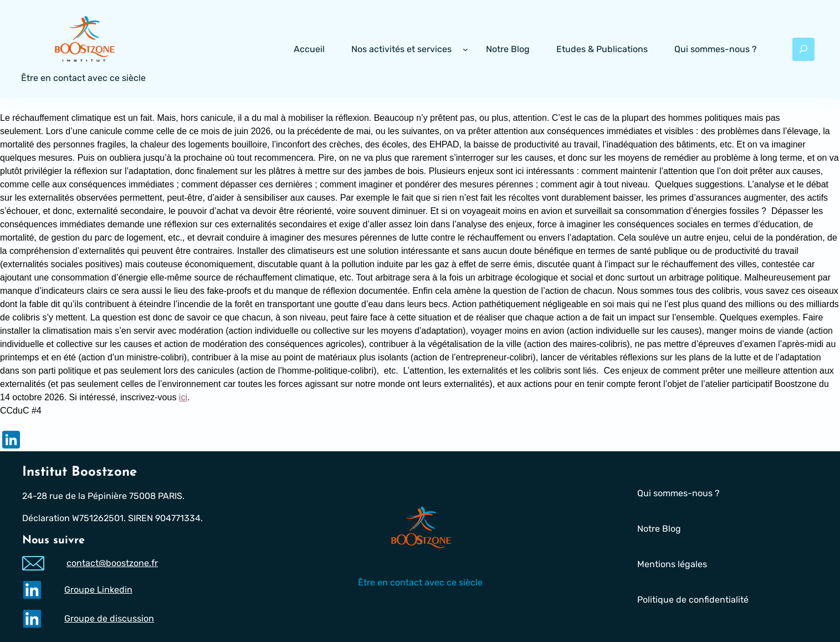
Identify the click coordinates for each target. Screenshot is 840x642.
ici (183, 397)
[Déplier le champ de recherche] (803, 49)
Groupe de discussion (109, 618)
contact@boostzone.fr (112, 564)
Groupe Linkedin (98, 590)
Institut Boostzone (80, 472)
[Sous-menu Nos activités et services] (465, 49)
